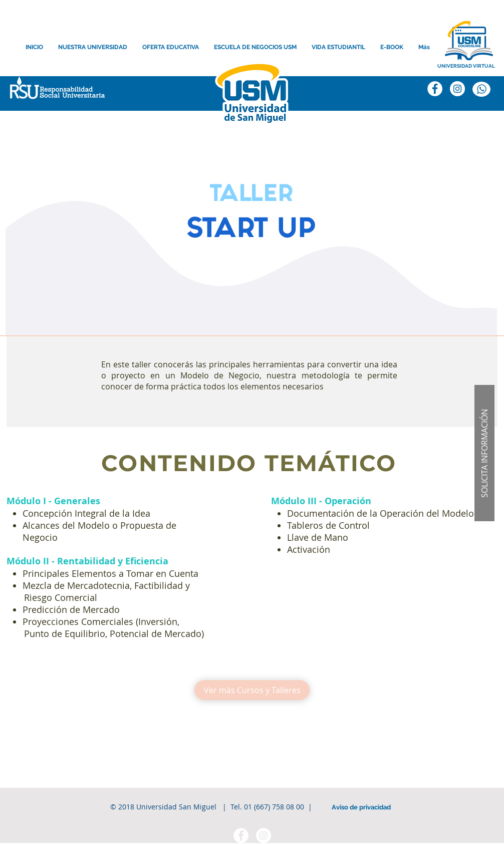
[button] (484, 453)
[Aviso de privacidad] (361, 807)
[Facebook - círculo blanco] (241, 835)
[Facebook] (435, 89)
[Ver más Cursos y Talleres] (252, 690)
